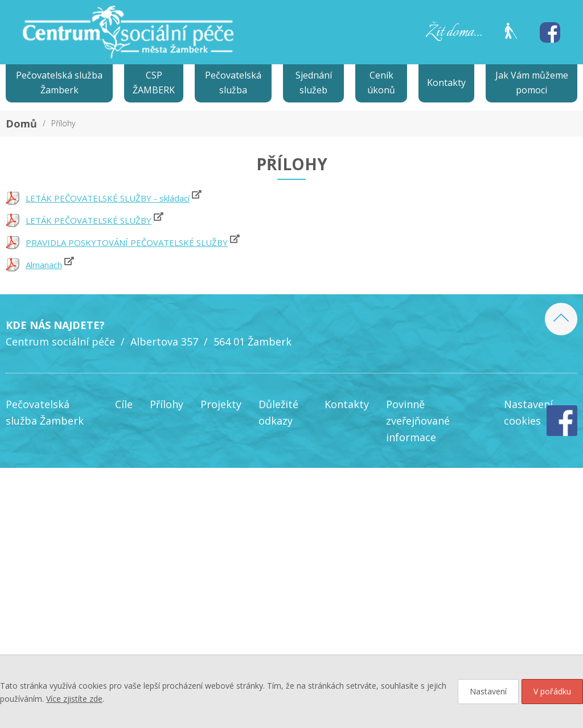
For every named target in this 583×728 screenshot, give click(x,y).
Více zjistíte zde (74, 699)
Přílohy (63, 123)
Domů (21, 124)
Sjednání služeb (314, 83)
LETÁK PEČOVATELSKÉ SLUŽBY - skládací (108, 198)
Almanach (44, 265)
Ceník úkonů (381, 83)
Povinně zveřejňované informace (418, 421)
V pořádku (552, 691)
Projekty (221, 404)
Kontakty (446, 83)
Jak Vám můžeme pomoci (532, 83)
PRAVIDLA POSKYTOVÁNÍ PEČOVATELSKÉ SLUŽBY (127, 242)
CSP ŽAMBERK (154, 83)
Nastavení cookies (528, 412)
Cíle (124, 404)
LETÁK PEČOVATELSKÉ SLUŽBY (89, 220)
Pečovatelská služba (233, 83)
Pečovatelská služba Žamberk (59, 83)
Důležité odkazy (278, 412)
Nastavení (488, 691)
